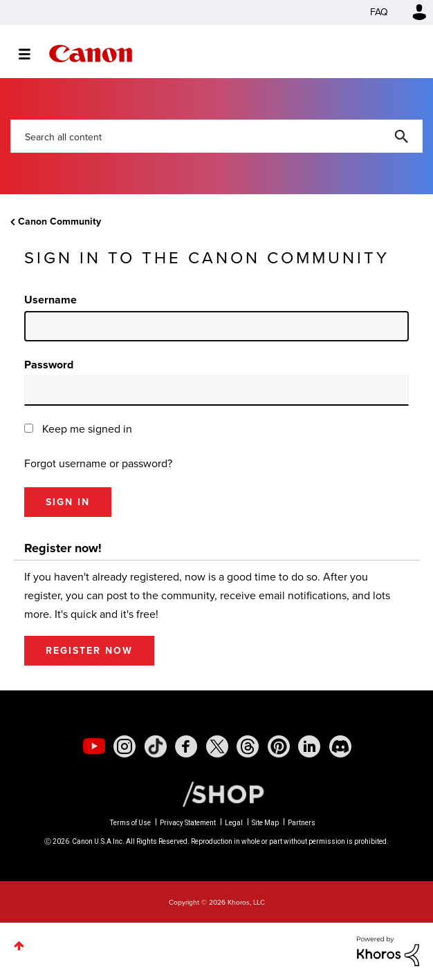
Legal (234, 823)
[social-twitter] (217, 746)
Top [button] (19, 946)
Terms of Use (130, 823)
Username (50, 300)
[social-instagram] (125, 746)
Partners (302, 823)
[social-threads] (248, 746)
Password (49, 365)
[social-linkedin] (309, 746)
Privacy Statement (188, 823)
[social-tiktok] (156, 746)
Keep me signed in (87, 429)
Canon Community (91, 54)
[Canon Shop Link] (217, 793)
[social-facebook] (186, 746)
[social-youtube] (94, 746)
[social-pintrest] (279, 746)
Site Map (265, 823)
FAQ (379, 12)
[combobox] (217, 136)
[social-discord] (340, 746)
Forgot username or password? (98, 463)
